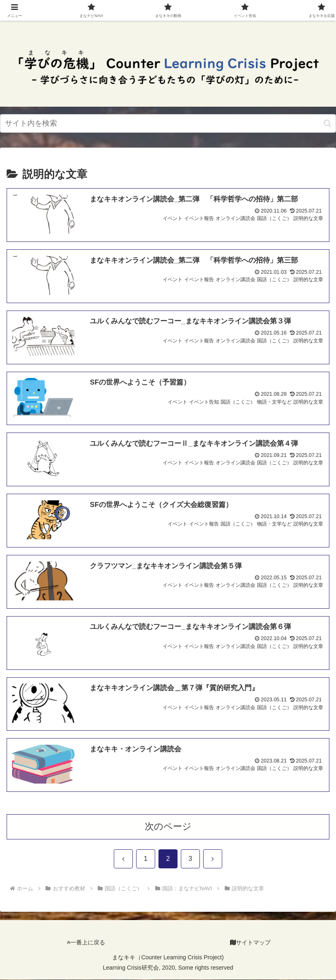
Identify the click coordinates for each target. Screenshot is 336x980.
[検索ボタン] (328, 123)
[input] (168, 123)
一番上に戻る (86, 943)
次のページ (168, 827)
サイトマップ (250, 943)
